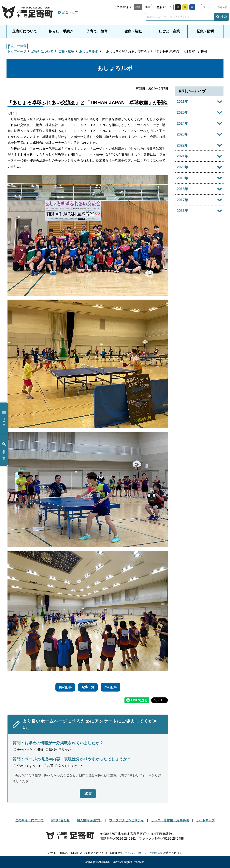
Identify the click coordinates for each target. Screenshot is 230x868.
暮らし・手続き (61, 31)
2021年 (182, 156)
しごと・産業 (169, 31)
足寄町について (25, 31)
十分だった (23, 750)
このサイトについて (29, 820)
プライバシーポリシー (136, 853)
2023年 (182, 134)
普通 (39, 750)
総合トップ (70, 12)
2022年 (182, 145)
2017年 (182, 200)
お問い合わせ (60, 820)
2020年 (182, 167)
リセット (208, 7)
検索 (224, 17)
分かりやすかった (28, 766)
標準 (138, 7)
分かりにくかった (69, 766)
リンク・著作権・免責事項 (170, 820)
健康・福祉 (133, 31)
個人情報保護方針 (89, 820)
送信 (88, 793)
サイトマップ (205, 820)
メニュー (4, 418)
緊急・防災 (205, 31)
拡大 (148, 7)
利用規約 (158, 853)
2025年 (182, 112)
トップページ (17, 52)
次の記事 (113, 687)
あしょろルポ (89, 52)
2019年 (182, 178)
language (222, 7)
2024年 (182, 123)
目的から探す (4, 450)
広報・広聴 (66, 52)
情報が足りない (58, 750)
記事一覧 (88, 687)
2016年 (182, 211)
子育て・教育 (97, 31)
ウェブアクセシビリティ (126, 820)
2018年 (182, 189)
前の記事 (63, 687)
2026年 (182, 102)
